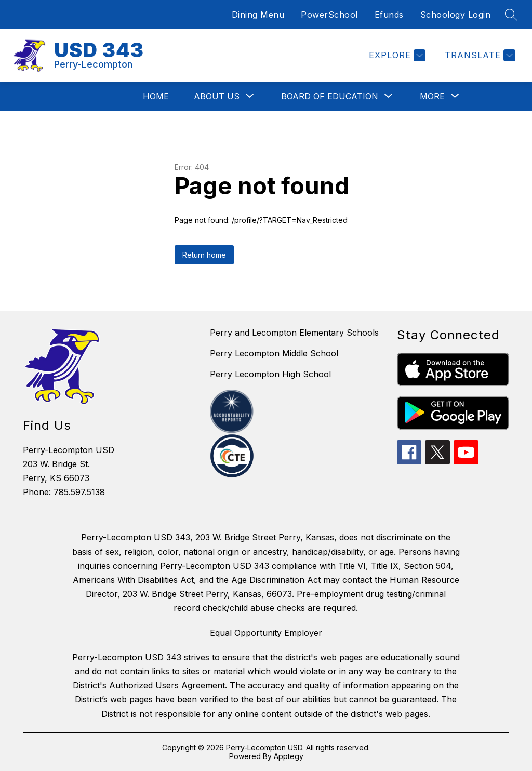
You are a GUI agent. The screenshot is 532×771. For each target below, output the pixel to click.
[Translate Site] (479, 55)
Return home (204, 255)
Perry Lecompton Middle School (274, 353)
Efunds (389, 15)
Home (156, 96)
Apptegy (289, 756)
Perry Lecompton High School (270, 374)
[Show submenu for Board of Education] (330, 96)
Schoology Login (456, 15)
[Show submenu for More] (432, 96)
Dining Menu (258, 15)
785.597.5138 (79, 492)
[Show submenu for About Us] (217, 96)
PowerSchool (329, 15)
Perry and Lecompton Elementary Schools (294, 333)
